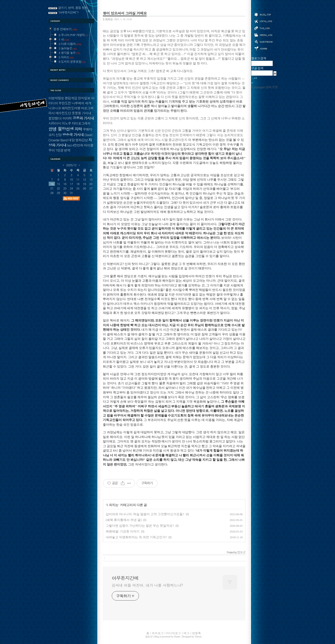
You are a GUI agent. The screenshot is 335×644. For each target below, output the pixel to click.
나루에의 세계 (81, 103)
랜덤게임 (71, 98)
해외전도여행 (71, 108)
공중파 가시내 (83, 118)
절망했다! (55, 118)
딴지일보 (84, 98)
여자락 (67, 118)
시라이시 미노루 (60, 123)
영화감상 (82, 140)
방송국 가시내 (73, 135)
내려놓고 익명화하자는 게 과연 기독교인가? (136, 537)
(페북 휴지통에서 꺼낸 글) (124, 520)
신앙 (59, 135)
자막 (78, 129)
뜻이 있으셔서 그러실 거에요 (125, 13)
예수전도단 (63, 113)
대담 (71, 140)
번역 (67, 150)
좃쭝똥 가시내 (81, 113)
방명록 (263, 41)
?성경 (59, 150)
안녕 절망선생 (61, 129)
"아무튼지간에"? (68, 12)
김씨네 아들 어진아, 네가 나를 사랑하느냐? (147, 585)
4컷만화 (78, 145)
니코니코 (55, 108)
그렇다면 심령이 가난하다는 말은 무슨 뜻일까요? (140, 526)
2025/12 (71, 165)
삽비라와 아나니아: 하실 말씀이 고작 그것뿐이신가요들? (145, 514)
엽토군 (149, 637)
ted (69, 145)
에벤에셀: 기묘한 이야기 (123, 531)
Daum (177, 637)
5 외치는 (108, 19)
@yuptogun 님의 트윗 (264, 87)
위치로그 (263, 21)
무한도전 (65, 103)
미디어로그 (263, 35)
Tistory (198, 637)
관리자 (263, 48)
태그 (263, 28)
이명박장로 (56, 98)
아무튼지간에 (125, 578)
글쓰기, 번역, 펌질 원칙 (73, 8)
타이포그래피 (81, 123)
